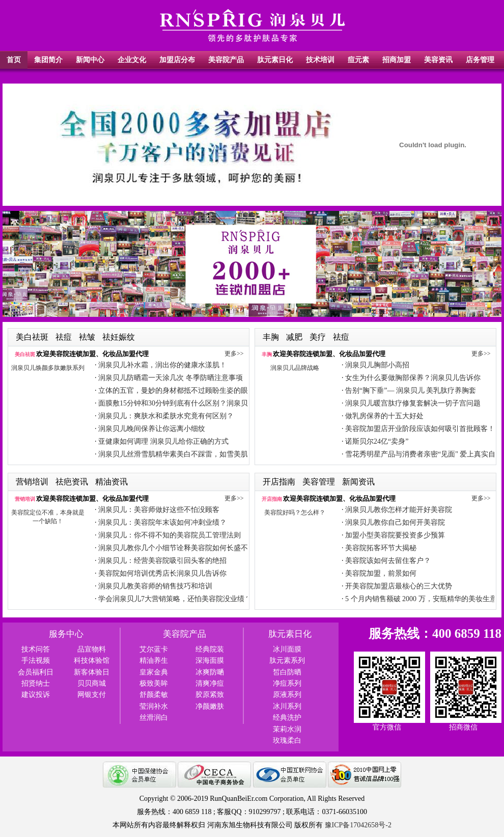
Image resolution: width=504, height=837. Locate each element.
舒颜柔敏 (154, 695)
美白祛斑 (33, 337)
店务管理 (480, 60)
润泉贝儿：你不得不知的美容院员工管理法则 (170, 535)
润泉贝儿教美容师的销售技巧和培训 (155, 586)
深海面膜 (210, 660)
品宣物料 (92, 649)
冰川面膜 (287, 649)
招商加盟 (397, 60)
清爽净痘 (210, 683)
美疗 (319, 337)
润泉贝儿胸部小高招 (377, 365)
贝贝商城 (92, 683)
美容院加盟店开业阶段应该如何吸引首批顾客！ (420, 429)
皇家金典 (154, 672)
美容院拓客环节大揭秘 (381, 548)
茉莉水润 (287, 729)
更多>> (234, 354)
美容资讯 (438, 60)
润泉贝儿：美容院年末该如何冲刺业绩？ (162, 522)
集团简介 (48, 60)
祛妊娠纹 (119, 337)
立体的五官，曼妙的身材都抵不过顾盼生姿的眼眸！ (180, 390)
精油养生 (154, 660)
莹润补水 (154, 706)
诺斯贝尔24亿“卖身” (377, 441)
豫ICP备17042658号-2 (358, 825)
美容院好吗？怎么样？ (295, 512)
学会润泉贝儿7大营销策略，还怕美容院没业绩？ (175, 599)
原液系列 (287, 695)
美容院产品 (226, 60)
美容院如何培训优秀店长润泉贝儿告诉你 (162, 573)
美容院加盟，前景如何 (381, 573)
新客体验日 (92, 672)
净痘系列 (287, 683)
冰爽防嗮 (210, 672)
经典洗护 (287, 718)
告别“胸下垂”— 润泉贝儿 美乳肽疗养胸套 (411, 390)
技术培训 (320, 60)
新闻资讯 (358, 482)
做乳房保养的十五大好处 (384, 416)
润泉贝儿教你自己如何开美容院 (395, 522)
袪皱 (88, 337)
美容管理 (320, 482)
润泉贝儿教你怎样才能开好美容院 (399, 510)
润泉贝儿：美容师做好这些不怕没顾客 (159, 510)
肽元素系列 (287, 660)
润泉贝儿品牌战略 (295, 368)
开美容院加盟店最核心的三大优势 (399, 586)
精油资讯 (111, 482)
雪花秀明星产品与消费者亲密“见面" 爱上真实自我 (424, 454)
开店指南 (280, 482)
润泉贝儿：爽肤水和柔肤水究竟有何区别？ (166, 416)
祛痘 (65, 337)
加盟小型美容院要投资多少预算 (395, 535)
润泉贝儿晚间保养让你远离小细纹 (152, 429)
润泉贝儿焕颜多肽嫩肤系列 (48, 368)
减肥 (295, 337)
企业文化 (132, 60)
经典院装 (210, 649)
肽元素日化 (275, 60)
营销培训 (33, 482)
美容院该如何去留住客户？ (388, 561)
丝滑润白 (154, 718)
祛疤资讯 (73, 482)
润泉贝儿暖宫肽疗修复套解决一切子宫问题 (413, 403)
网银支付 (92, 695)
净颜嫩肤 (210, 706)
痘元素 (358, 60)
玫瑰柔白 (287, 740)
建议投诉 (36, 695)
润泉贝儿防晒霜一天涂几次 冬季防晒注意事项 (171, 378)
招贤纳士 (36, 683)
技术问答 (36, 649)
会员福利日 (36, 672)
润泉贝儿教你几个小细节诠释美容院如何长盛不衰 (177, 548)
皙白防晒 (287, 672)
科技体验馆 (92, 660)
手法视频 (36, 660)
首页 (14, 60)
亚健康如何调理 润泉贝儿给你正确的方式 (163, 441)
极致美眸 (154, 683)
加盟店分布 (177, 60)
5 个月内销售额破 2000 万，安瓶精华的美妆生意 (421, 599)
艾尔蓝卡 (154, 649)
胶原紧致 (210, 695)
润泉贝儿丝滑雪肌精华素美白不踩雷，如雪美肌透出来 (184, 454)
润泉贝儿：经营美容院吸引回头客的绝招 (162, 561)
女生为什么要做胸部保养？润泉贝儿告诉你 (413, 378)
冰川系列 (287, 706)
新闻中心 (90, 60)
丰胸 (272, 337)
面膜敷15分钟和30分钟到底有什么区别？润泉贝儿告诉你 (187, 403)
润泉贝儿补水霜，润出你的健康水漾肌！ (162, 365)
